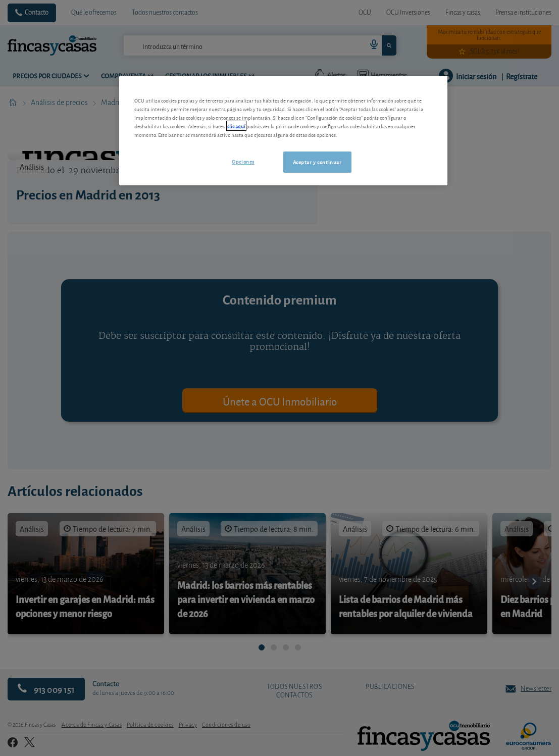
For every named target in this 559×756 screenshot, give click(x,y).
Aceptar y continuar (317, 162)
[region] (283, 131)
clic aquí (236, 126)
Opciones (243, 161)
